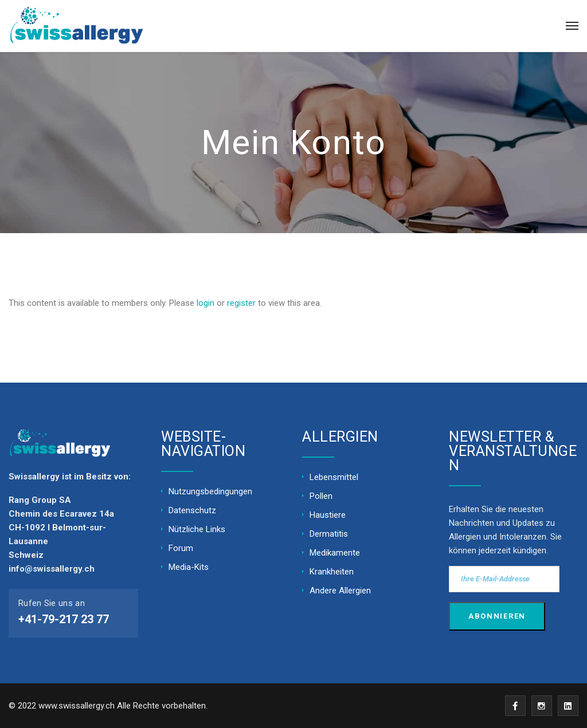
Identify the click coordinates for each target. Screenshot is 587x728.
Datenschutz (192, 510)
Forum (181, 548)
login (206, 303)
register (241, 303)
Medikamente (335, 553)
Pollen (321, 496)
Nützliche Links (197, 529)
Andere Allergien (340, 591)
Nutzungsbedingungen (210, 491)
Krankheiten (332, 572)
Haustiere (328, 515)
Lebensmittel (334, 477)
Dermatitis (329, 534)
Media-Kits (189, 567)
